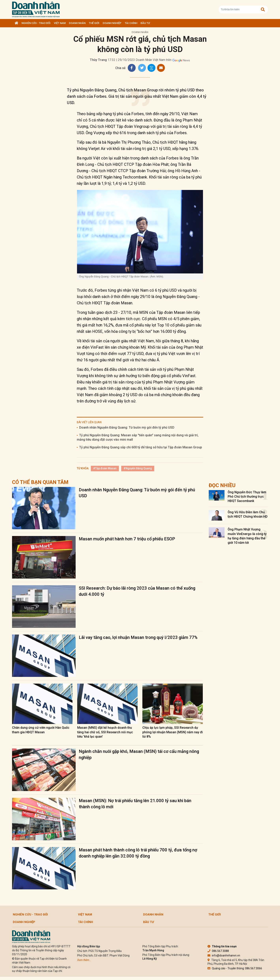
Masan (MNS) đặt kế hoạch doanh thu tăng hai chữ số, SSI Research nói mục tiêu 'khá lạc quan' (105, 732)
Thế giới (94, 23)
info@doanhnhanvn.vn (224, 955)
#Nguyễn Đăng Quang (138, 468)
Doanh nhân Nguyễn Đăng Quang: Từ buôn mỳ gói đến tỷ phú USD (127, 427)
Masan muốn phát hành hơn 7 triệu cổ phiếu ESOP (127, 539)
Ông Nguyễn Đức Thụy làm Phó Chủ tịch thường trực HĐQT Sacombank (247, 497)
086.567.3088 (218, 951)
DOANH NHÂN (77, 23)
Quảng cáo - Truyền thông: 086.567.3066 (235, 968)
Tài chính (131, 23)
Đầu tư (145, 23)
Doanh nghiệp (112, 23)
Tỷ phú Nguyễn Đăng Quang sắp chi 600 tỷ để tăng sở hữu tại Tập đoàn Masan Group (141, 447)
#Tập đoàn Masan (105, 468)
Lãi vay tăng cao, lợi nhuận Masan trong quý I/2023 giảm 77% (138, 637)
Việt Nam (60, 23)
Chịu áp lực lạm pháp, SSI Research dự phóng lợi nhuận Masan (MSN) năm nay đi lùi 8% (173, 732)
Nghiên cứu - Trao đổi (36, 23)
